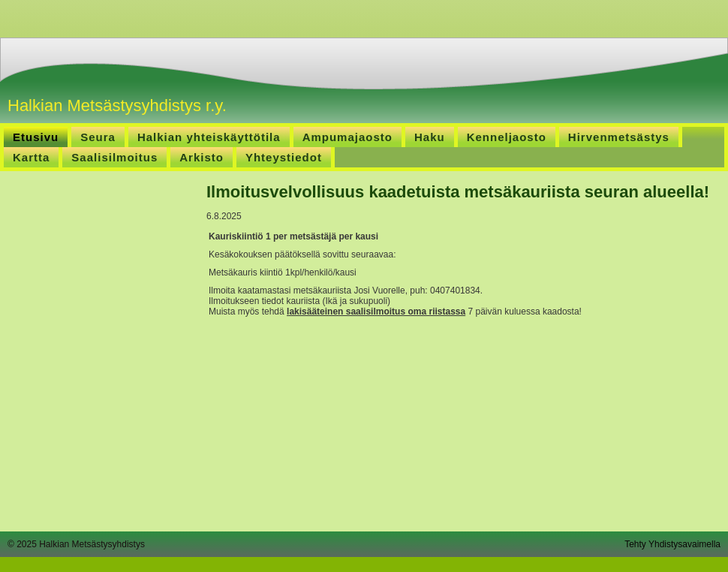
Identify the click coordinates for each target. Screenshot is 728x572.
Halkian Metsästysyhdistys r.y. (117, 105)
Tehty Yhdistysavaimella (672, 544)
